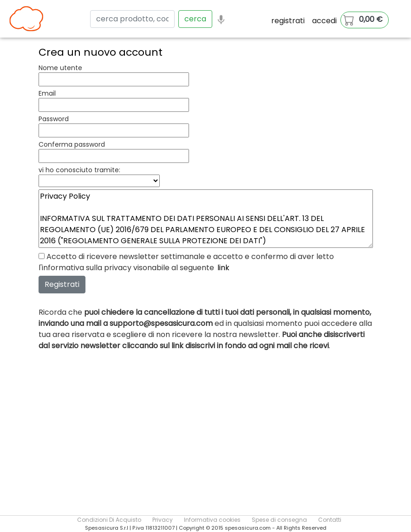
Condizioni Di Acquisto (109, 520)
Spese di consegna (279, 520)
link (223, 268)
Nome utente (60, 68)
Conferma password (72, 144)
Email (47, 93)
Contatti (330, 520)
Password (54, 119)
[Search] (132, 19)
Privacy (163, 520)
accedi (324, 21)
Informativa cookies (212, 520)
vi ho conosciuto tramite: (79, 170)
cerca (195, 19)
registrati (288, 21)
